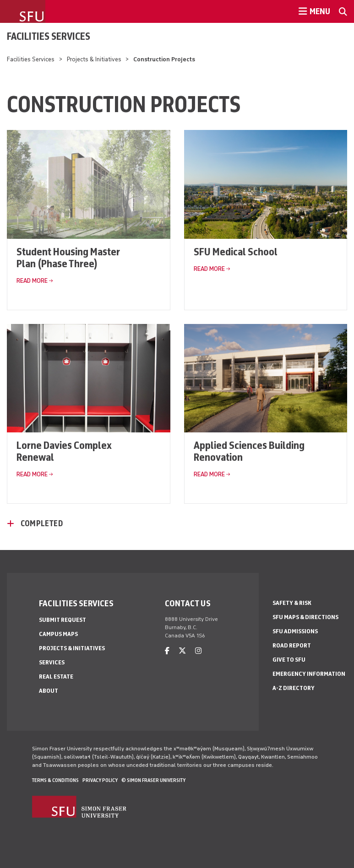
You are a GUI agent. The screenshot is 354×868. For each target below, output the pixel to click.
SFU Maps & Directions (305, 617)
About (49, 691)
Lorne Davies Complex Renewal (64, 451)
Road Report (292, 645)
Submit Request (63, 620)
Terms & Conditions (55, 780)
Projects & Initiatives (94, 59)
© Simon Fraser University (153, 780)
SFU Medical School (236, 251)
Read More (32, 281)
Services (52, 662)
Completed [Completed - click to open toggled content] (42, 523)
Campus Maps (58, 634)
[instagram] (198, 651)
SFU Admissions (295, 631)
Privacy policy (100, 780)
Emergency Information (309, 674)
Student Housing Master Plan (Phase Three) (68, 257)
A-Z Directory (294, 688)
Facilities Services (49, 36)
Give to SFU (289, 660)
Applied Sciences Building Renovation (249, 451)
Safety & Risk (292, 603)
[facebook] (167, 651)
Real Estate (56, 677)
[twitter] (182, 651)
